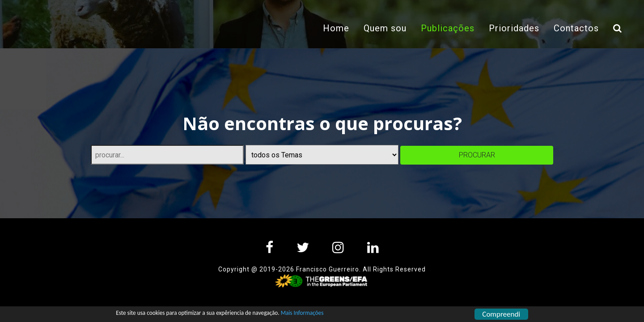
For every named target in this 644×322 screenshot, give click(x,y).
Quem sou (382, 28)
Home (333, 28)
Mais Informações (355, 315)
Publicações (449, 27)
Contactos (574, 28)
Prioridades (511, 28)
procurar (477, 155)
